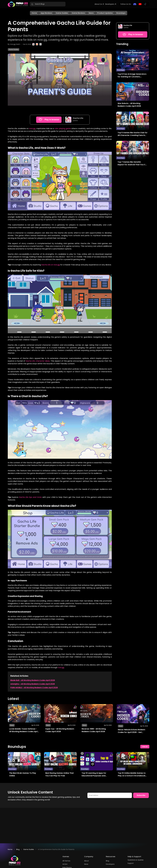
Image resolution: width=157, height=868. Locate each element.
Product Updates (105, 13)
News (91, 13)
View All (145, 747)
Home (34, 13)
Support (131, 863)
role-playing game (63, 129)
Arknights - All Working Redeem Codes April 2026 (33, 684)
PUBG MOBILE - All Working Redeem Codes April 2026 (34, 688)
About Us (98, 4)
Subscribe (141, 795)
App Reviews (46, 13)
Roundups (121, 13)
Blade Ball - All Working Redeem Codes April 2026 (33, 680)
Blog (18, 849)
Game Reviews (78, 13)
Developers (110, 4)
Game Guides (62, 13)
